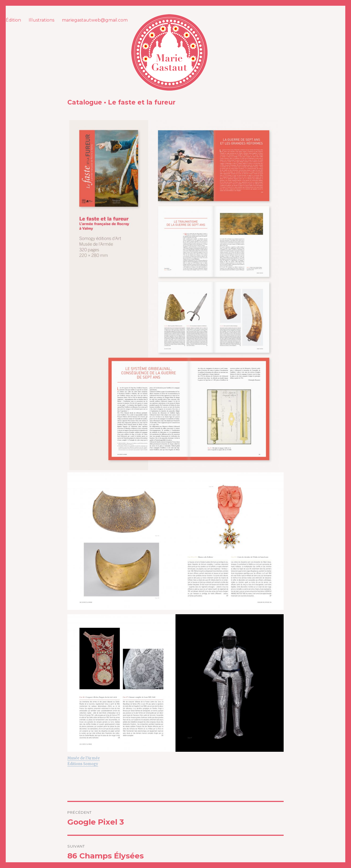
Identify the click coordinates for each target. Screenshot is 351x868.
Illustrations (41, 20)
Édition (13, 20)
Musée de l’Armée (84, 758)
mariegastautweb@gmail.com (95, 20)
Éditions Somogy (83, 764)
